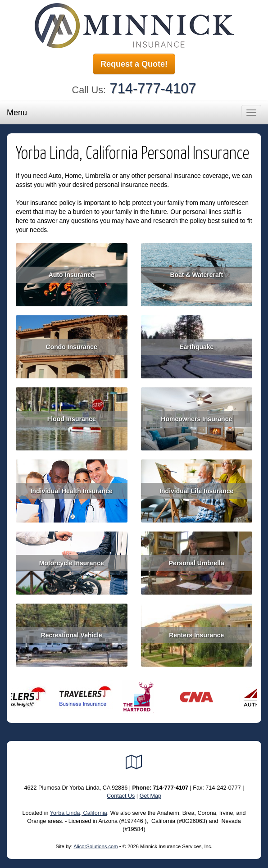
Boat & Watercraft (196, 275)
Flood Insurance (72, 419)
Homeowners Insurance (196, 419)
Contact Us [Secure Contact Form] (121, 796)
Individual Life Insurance (196, 491)
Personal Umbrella (197, 563)
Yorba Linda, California (79, 813)
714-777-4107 (153, 89)
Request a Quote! (134, 64)
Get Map (150, 796)
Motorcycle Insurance (72, 563)
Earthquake (196, 347)
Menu (17, 113)
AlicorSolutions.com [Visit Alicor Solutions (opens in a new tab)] (95, 846)
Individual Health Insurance (72, 491)
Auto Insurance (72, 275)
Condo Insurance (72, 347)
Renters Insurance (196, 635)
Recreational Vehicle (72, 635)
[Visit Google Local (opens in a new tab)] (134, 762)
